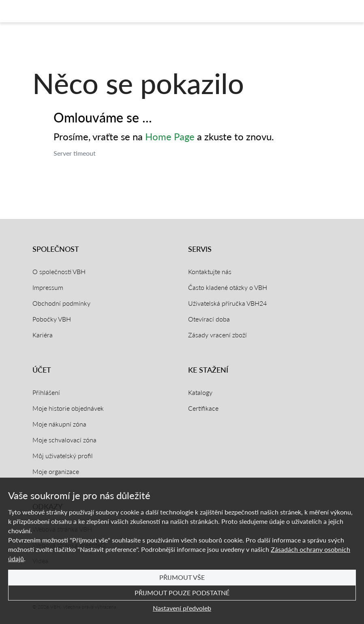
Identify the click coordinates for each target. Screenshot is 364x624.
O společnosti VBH (59, 271)
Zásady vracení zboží (217, 335)
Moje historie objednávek (68, 408)
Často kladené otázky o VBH (228, 287)
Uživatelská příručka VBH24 (227, 303)
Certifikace (203, 408)
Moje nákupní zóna (59, 424)
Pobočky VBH (52, 319)
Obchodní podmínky (61, 303)
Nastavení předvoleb (182, 608)
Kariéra (43, 335)
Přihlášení (46, 392)
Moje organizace (56, 471)
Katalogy (200, 392)
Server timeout (75, 153)
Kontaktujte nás (210, 271)
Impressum (48, 287)
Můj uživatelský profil (63, 456)
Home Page (170, 136)
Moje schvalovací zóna (64, 440)
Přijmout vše (182, 577)
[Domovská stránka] (38, 11)
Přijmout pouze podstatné (182, 593)
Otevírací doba (209, 319)
